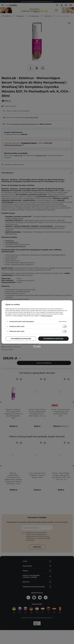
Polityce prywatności (47, 316)
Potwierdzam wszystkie (53, 339)
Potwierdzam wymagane (21, 339)
